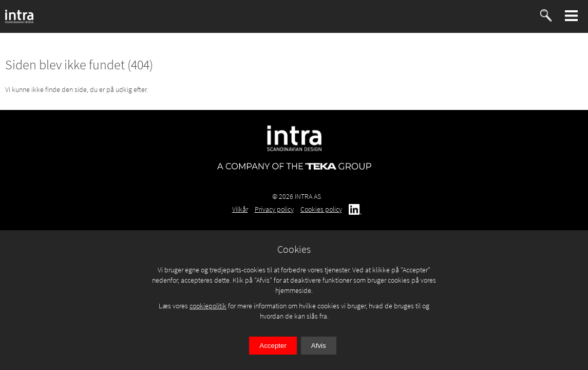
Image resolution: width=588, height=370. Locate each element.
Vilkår (240, 209)
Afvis (319, 346)
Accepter (273, 346)
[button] (572, 16)
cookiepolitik (208, 306)
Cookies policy (321, 209)
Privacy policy (274, 209)
